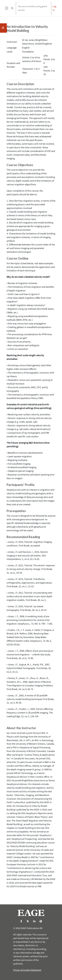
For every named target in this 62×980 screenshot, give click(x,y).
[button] (12, 8)
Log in (54, 8)
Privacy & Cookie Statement (27, 970)
